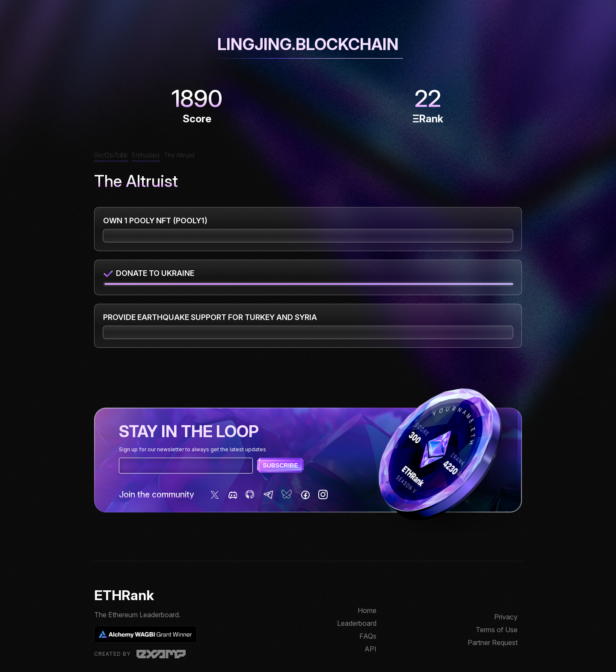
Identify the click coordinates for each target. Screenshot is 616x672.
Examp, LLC (161, 654)
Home (367, 610)
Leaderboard (357, 623)
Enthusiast (146, 155)
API (370, 649)
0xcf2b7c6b (111, 155)
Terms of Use (497, 630)
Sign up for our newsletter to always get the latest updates (192, 449)
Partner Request (493, 642)
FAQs (368, 636)
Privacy (506, 617)
